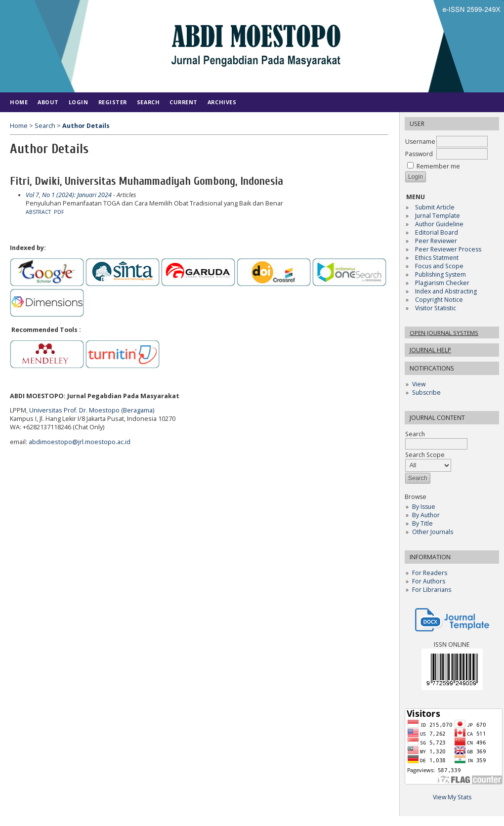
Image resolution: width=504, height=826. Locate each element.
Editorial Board (437, 232)
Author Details (86, 126)
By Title (422, 523)
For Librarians (432, 590)
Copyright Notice (439, 300)
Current (184, 102)
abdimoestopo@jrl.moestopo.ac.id (80, 442)
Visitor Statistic (436, 308)
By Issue (424, 507)
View (419, 384)
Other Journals (433, 532)
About (48, 102)
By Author (426, 515)
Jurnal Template (438, 216)
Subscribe (426, 392)
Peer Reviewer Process (449, 249)
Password (419, 154)
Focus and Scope (439, 266)
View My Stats (452, 797)
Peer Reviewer (436, 241)
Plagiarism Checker (442, 283)
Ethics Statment (437, 258)
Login (79, 102)
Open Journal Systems (444, 333)
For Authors (429, 581)
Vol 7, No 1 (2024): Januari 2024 (69, 195)
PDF (59, 212)
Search (148, 102)
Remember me (438, 166)
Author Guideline (439, 224)
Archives (222, 102)
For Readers (430, 573)
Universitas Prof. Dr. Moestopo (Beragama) (92, 410)
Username (420, 142)
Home (19, 102)
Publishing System (441, 274)
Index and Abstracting (446, 291)
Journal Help (430, 350)
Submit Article (435, 207)
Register (113, 102)
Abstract (38, 212)
